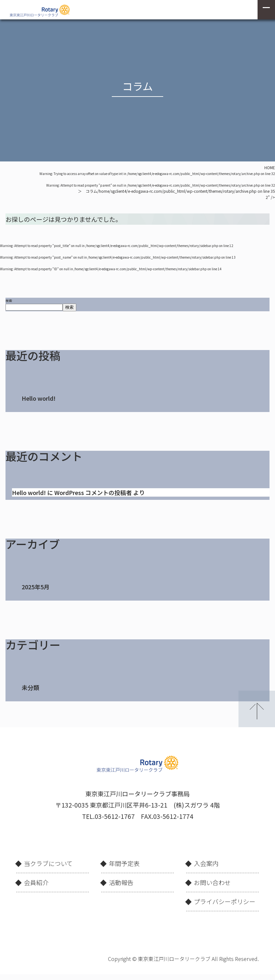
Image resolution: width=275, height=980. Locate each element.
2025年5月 (36, 587)
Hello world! (39, 398)
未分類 (30, 687)
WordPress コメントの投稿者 (93, 492)
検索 (9, 300)
